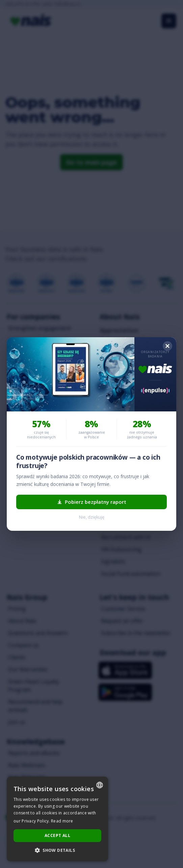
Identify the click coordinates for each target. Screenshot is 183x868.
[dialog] (57, 819)
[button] (57, 850)
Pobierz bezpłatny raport (92, 502)
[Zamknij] (167, 346)
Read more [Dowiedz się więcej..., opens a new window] (62, 821)
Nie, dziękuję (92, 517)
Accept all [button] (57, 835)
